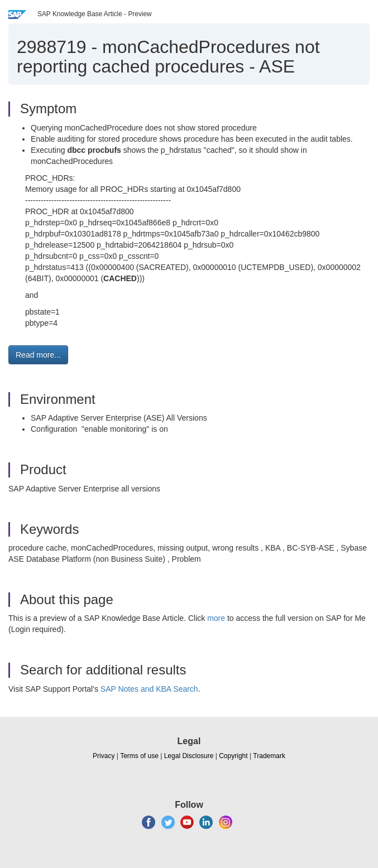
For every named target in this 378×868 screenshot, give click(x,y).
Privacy (104, 756)
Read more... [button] (38, 355)
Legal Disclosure (189, 756)
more (216, 618)
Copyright (233, 756)
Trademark (269, 756)
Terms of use (139, 756)
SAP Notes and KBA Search (149, 689)
